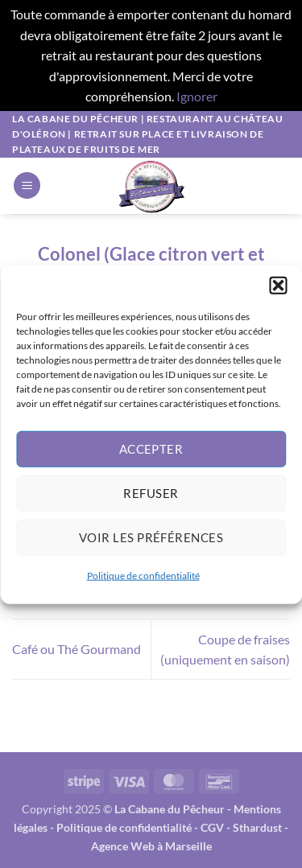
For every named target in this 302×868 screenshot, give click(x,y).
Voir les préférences (151, 545)
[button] (278, 293)
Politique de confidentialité (143, 583)
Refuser (151, 500)
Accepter (151, 456)
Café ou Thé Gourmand (77, 649)
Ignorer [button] (197, 96)
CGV (212, 827)
